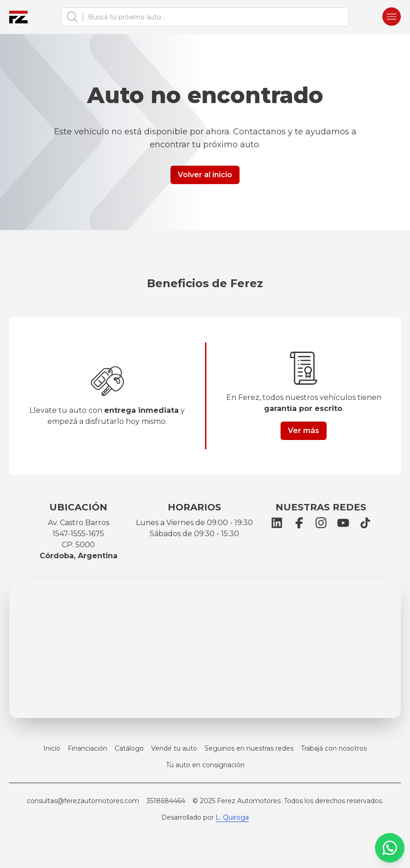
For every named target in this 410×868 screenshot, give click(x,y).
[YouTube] (343, 523)
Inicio (52, 748)
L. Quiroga (232, 817)
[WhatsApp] (390, 848)
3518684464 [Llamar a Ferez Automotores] (166, 801)
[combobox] (213, 17)
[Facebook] (299, 523)
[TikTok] (365, 523)
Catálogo (129, 748)
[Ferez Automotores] (18, 17)
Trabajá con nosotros (334, 748)
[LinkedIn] (277, 523)
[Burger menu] (392, 17)
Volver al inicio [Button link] (205, 175)
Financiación (88, 748)
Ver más (304, 431)
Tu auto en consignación (205, 765)
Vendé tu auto (174, 748)
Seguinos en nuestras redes (249, 748)
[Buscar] (72, 17)
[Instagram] (321, 523)
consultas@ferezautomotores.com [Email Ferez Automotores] (83, 801)
